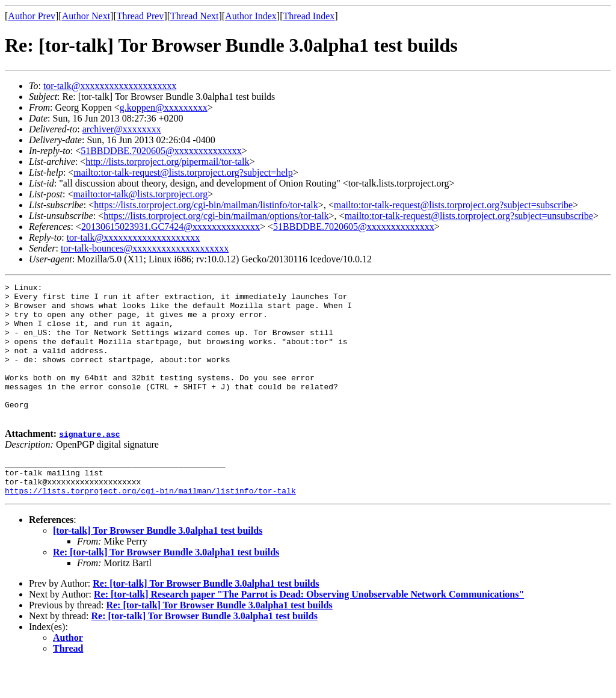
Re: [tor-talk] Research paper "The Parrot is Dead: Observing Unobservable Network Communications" (309, 629)
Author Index (251, 16)
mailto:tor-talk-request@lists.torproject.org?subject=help (183, 172)
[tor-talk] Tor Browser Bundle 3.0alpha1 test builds (158, 565)
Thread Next (194, 16)
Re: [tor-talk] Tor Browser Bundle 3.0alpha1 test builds (166, 586)
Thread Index (309, 16)
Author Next (86, 16)
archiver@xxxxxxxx (122, 129)
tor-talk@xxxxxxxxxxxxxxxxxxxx (110, 86)
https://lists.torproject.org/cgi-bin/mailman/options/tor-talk (216, 216)
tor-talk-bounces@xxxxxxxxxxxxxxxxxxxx (145, 248)
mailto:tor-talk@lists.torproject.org (140, 194)
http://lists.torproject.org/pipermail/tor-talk (167, 162)
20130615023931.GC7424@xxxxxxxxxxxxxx (171, 227)
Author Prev (32, 16)
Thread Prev (140, 16)
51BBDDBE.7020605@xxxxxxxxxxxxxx (161, 151)
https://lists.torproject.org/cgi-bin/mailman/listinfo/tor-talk (206, 205)
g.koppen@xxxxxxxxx (164, 107)
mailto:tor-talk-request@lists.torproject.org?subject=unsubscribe (469, 216)
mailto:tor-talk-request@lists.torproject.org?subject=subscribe (453, 205)
